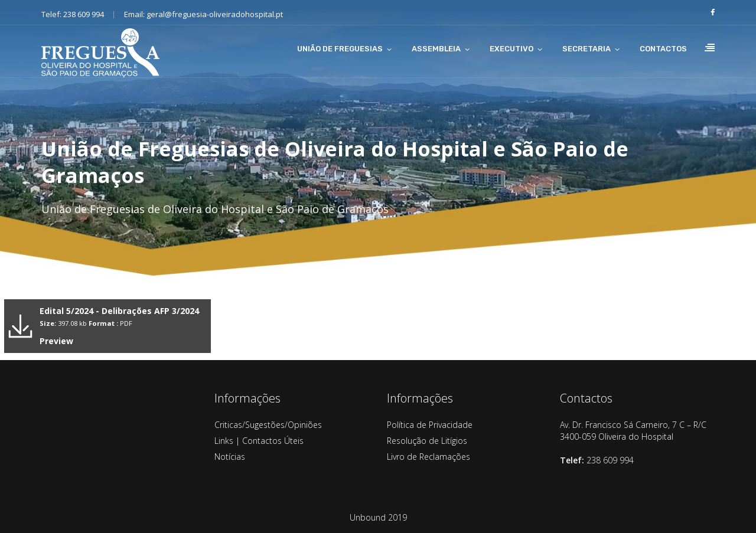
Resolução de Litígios (427, 441)
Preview (56, 341)
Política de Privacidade (430, 425)
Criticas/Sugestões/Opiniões (268, 425)
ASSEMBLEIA (436, 49)
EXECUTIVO (511, 49)
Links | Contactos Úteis (259, 441)
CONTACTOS (663, 49)
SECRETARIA (586, 49)
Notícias (230, 457)
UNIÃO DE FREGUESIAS (340, 49)
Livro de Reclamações (428, 457)
